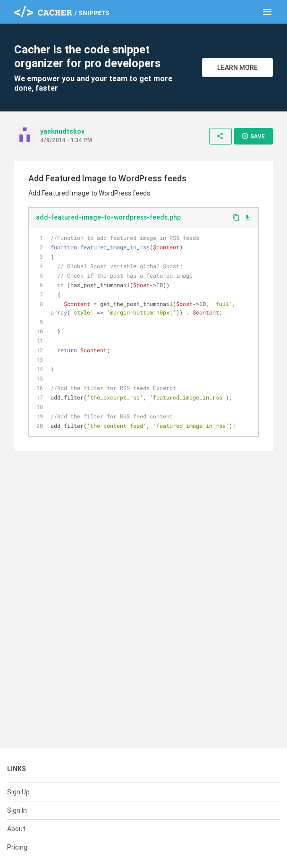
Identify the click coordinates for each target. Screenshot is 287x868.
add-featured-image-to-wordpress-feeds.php (108, 217)
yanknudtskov (62, 131)
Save (253, 136)
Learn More (237, 68)
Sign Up (18, 792)
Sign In (17, 810)
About (16, 829)
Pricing (17, 847)
